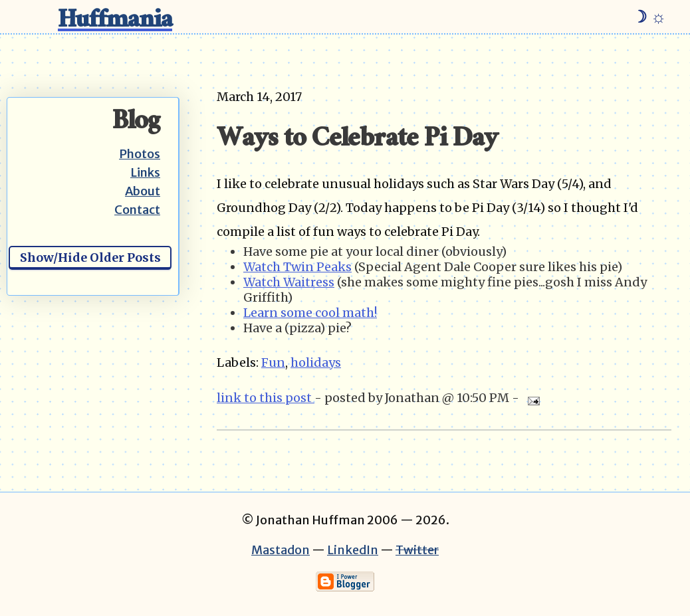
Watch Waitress (289, 282)
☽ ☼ (649, 17)
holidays (316, 362)
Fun (273, 362)
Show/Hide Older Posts (90, 257)
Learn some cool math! (310, 313)
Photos (140, 154)
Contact (137, 210)
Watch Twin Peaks (297, 267)
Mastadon (281, 550)
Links (145, 172)
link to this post (266, 398)
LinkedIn (353, 550)
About (143, 191)
